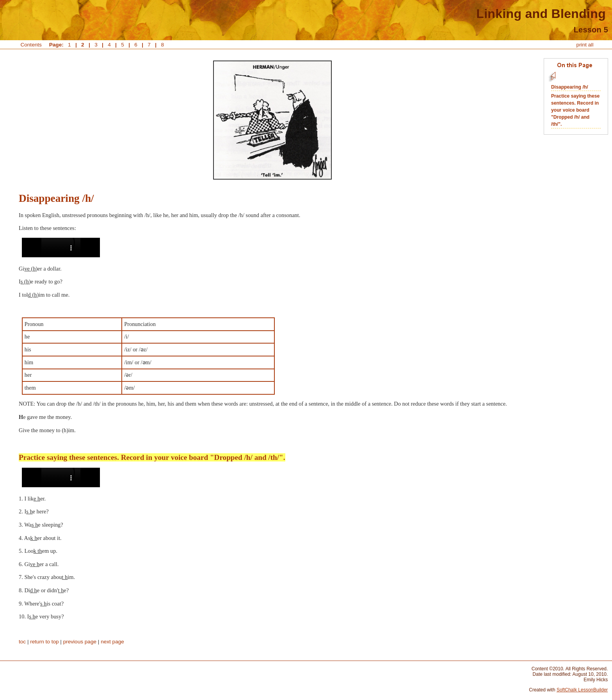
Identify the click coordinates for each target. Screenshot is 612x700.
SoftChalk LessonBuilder (582, 690)
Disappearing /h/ (570, 87)
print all (585, 45)
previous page (80, 642)
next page (112, 642)
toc (22, 642)
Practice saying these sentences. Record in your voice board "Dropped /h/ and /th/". (575, 110)
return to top (44, 642)
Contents (31, 45)
